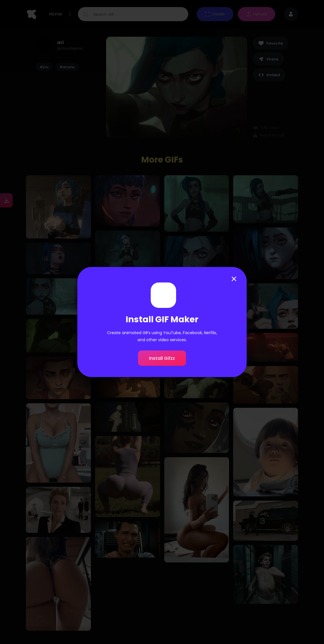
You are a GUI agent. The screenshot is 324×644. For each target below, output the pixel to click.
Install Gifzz (162, 358)
